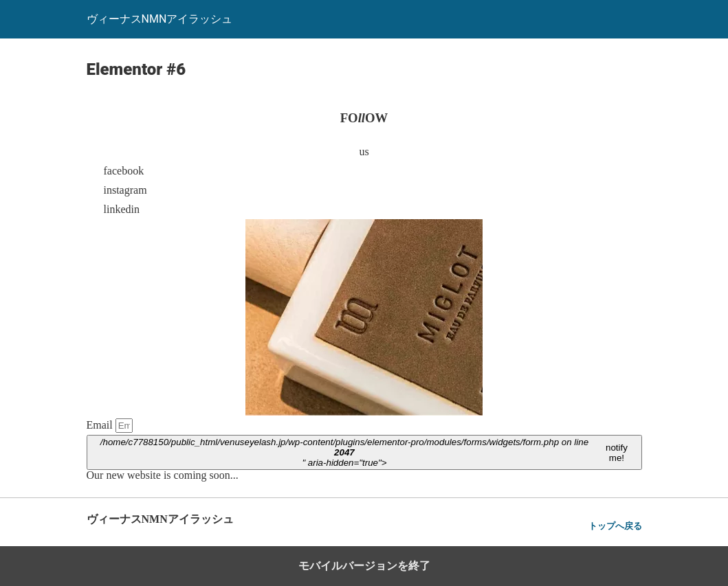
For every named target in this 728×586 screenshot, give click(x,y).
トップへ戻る (615, 526)
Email (101, 425)
